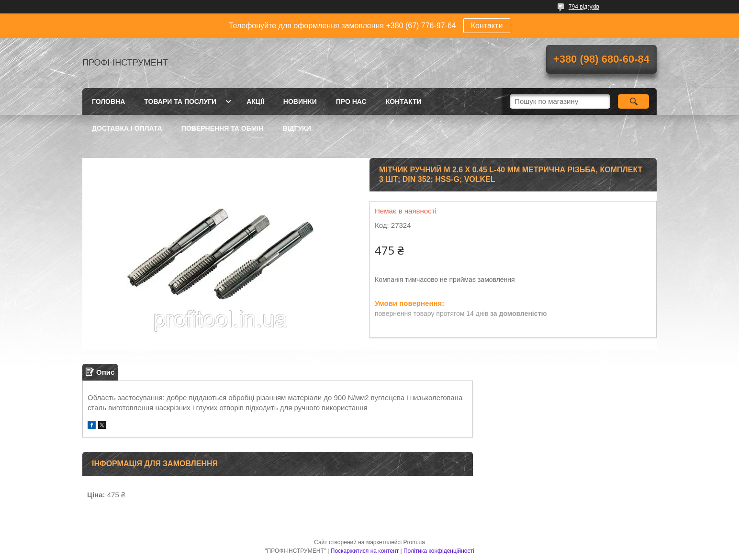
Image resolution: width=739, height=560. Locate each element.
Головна (108, 101)
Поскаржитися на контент (365, 551)
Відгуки (297, 128)
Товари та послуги (180, 101)
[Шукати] (633, 101)
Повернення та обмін (223, 128)
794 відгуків (584, 7)
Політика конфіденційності (439, 551)
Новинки (300, 101)
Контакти (487, 26)
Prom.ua (414, 542)
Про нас (351, 101)
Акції (255, 101)
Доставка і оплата (127, 128)
